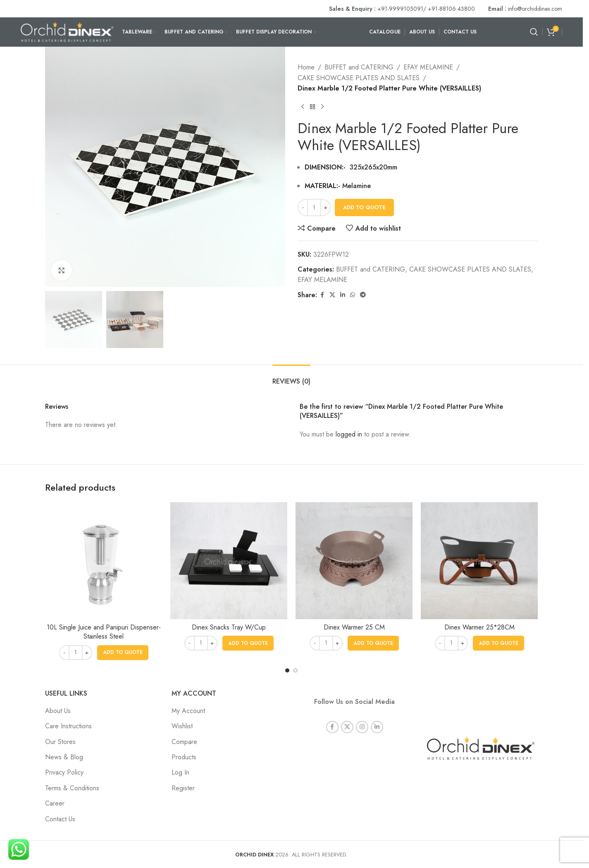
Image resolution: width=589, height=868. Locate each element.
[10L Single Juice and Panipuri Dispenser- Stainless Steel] (104, 561)
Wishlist (182, 726)
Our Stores (60, 742)
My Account (188, 711)
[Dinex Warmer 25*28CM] (479, 561)
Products (184, 757)
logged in (349, 434)
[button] (123, 653)
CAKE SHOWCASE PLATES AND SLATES (359, 78)
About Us (58, 711)
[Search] (534, 32)
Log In (180, 772)
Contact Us (60, 819)
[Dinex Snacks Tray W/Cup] (229, 561)
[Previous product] (303, 107)
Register (183, 788)
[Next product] (322, 107)
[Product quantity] (314, 207)
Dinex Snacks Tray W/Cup (229, 627)
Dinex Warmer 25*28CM (479, 627)
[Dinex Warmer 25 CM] (354, 561)
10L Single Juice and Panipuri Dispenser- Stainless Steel (104, 632)
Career (55, 803)
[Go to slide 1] (287, 670)
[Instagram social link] (362, 726)
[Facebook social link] (322, 295)
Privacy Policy (64, 772)
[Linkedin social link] (343, 295)
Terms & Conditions (72, 788)
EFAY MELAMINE (428, 67)
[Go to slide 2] (296, 670)
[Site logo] (67, 31)
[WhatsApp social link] (353, 295)
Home (306, 67)
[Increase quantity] (325, 207)
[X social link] (332, 295)
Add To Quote (364, 207)
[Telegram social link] (363, 295)
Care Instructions (68, 726)
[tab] (291, 377)
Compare (184, 742)
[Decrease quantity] (303, 207)
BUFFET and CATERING (359, 67)
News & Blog (64, 757)
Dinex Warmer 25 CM (354, 627)
